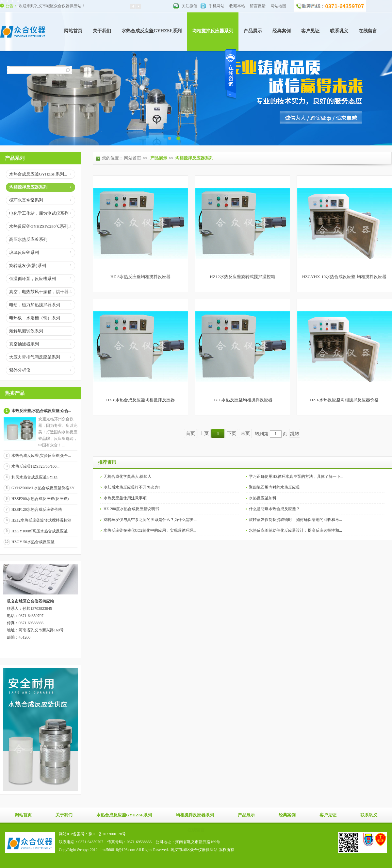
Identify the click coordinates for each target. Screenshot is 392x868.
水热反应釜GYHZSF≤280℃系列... (40, 226)
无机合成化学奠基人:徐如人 (128, 476)
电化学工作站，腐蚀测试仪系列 (39, 213)
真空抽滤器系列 (24, 344)
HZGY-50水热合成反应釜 (33, 542)
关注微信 (189, 6)
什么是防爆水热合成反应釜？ (274, 509)
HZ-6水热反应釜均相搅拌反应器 (242, 400)
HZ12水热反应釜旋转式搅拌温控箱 (41, 520)
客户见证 (310, 31)
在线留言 (368, 31)
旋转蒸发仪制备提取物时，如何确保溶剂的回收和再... (295, 520)
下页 (232, 434)
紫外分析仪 (20, 370)
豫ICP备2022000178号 (107, 834)
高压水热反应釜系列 (28, 239)
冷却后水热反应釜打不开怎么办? (132, 487)
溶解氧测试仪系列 (26, 331)
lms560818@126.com (118, 850)
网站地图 (278, 6)
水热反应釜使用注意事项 (125, 498)
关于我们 (102, 31)
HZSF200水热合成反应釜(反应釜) (40, 499)
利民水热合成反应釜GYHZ (34, 477)
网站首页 (73, 31)
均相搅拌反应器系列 (213, 31)
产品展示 (253, 31)
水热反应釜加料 (263, 498)
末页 (245, 434)
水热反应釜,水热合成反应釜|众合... (41, 411)
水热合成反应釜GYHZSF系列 (152, 31)
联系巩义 (339, 31)
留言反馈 (258, 6)
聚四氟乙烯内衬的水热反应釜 (274, 487)
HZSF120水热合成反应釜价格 (37, 509)
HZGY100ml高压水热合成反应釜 (40, 531)
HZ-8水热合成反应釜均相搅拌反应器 (140, 400)
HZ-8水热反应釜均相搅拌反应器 (140, 277)
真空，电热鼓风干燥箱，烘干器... (41, 292)
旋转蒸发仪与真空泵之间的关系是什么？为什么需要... (150, 520)
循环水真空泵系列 (26, 200)
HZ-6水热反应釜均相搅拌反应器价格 (344, 400)
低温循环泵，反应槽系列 (33, 279)
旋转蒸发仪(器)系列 (28, 266)
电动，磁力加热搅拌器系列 (35, 305)
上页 (204, 434)
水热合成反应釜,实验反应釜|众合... (41, 456)
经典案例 (282, 31)
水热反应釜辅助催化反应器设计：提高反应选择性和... (295, 530)
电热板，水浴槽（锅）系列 (35, 318)
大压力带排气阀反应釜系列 (35, 357)
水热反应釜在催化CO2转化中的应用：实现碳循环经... (150, 530)
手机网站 (217, 6)
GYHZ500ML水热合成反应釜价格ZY (43, 488)
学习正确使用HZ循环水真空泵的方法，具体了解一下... (296, 476)
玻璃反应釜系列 (24, 252)
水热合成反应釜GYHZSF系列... (38, 174)
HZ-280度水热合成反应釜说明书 (131, 509)
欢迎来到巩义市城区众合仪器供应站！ (52, 6)
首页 (190, 434)
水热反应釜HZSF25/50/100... (35, 466)
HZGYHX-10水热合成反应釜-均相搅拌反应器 (344, 277)
